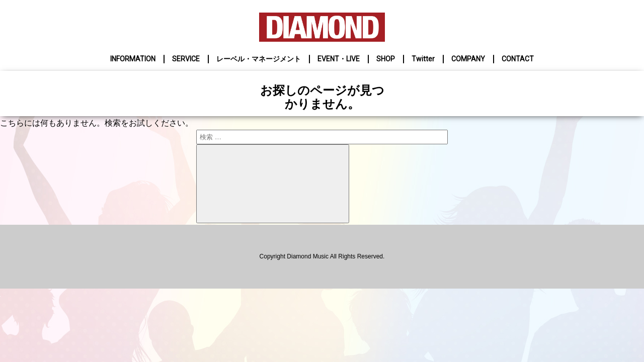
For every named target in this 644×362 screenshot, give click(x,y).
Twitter (423, 59)
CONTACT (518, 59)
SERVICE (186, 59)
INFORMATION (133, 59)
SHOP (386, 59)
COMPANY (468, 59)
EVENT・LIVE (339, 59)
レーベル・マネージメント (259, 59)
